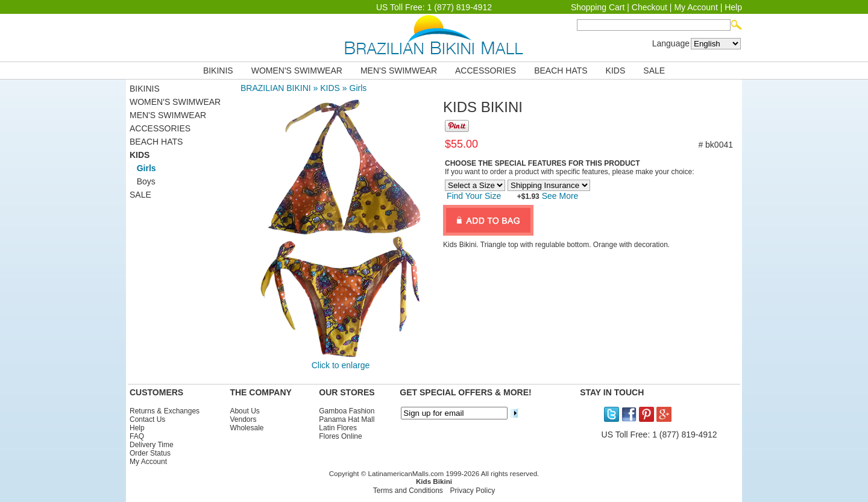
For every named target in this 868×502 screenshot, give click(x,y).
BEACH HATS (561, 71)
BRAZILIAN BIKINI (276, 88)
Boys (143, 181)
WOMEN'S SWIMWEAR (297, 71)
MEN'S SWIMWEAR (399, 71)
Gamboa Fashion (347, 411)
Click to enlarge (341, 365)
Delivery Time (152, 445)
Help (733, 7)
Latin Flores (338, 428)
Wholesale (247, 428)
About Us (244, 411)
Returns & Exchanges (165, 411)
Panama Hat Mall (347, 419)
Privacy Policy (473, 491)
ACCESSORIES (486, 71)
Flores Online (340, 436)
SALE (654, 71)
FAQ (137, 436)
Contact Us (147, 419)
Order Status (150, 453)
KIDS (616, 71)
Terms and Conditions (408, 491)
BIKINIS (218, 71)
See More (559, 196)
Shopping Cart (598, 7)
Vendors (243, 419)
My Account (696, 7)
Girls (358, 88)
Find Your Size (474, 196)
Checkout (649, 7)
